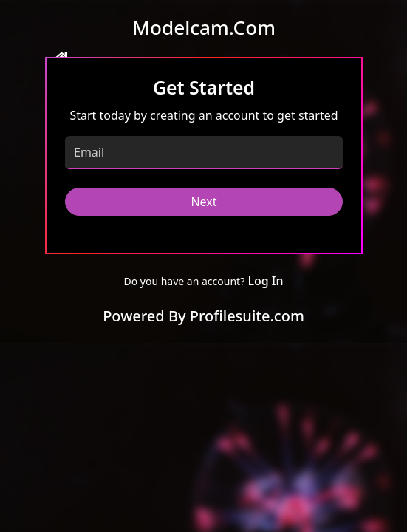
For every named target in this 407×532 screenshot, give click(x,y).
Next (203, 202)
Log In (265, 281)
